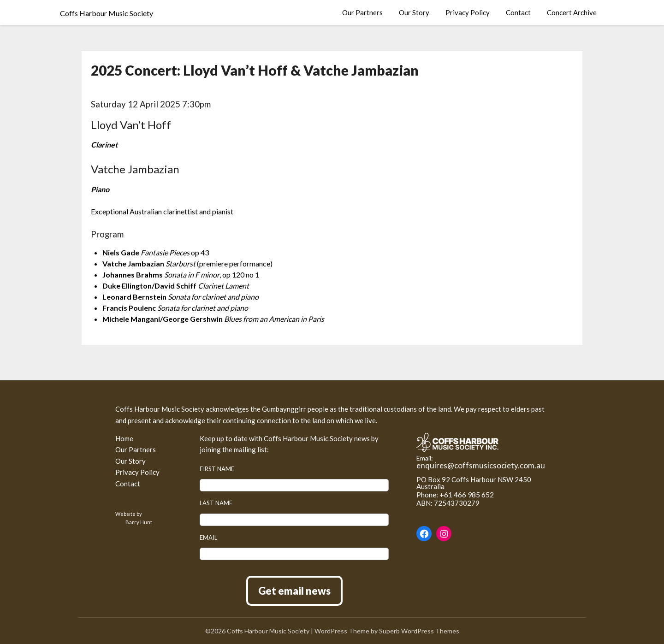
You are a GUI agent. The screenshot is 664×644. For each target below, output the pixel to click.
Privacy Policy (468, 12)
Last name (216, 503)
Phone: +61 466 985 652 (455, 494)
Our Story (414, 12)
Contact (518, 12)
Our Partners (362, 12)
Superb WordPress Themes (419, 631)
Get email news (294, 591)
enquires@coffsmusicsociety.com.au (481, 465)
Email (208, 538)
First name (217, 469)
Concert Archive (572, 12)
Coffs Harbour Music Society (107, 13)
